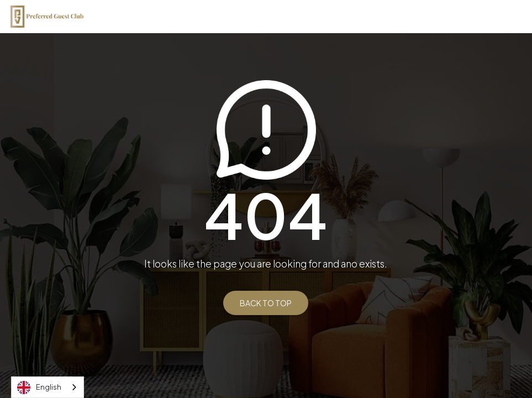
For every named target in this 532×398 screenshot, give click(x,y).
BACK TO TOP (266, 303)
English (39, 387)
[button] (517, 17)
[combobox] (48, 387)
